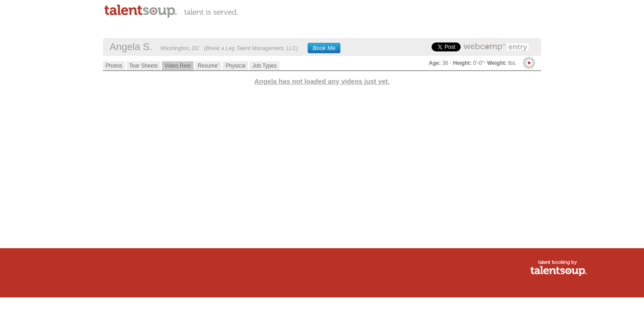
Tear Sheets (144, 66)
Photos (114, 66)
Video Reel (178, 66)
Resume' (208, 66)
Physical (235, 66)
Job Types (264, 66)
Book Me (324, 48)
